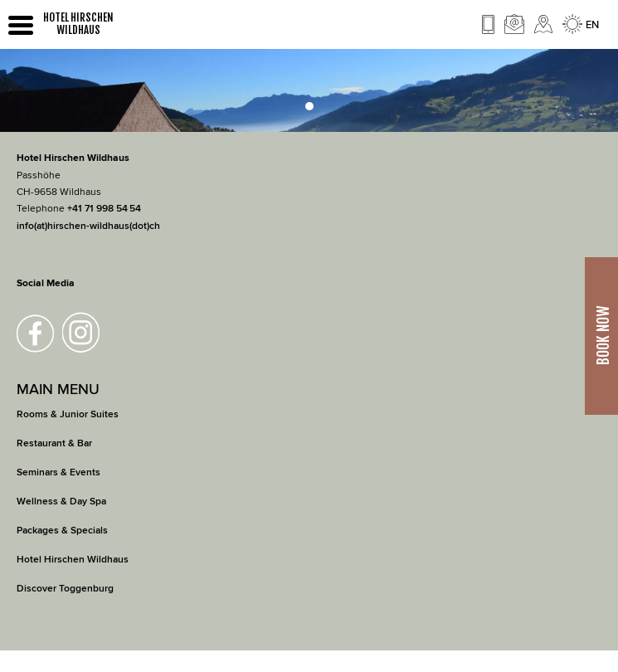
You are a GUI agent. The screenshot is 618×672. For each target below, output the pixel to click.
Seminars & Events (58, 472)
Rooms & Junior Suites (68, 414)
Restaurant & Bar (54, 443)
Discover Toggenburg (65, 589)
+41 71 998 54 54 (104, 209)
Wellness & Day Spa (61, 502)
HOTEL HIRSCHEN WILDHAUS (78, 24)
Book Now (603, 336)
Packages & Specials (62, 531)
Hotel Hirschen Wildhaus (73, 560)
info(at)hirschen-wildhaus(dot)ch (88, 226)
